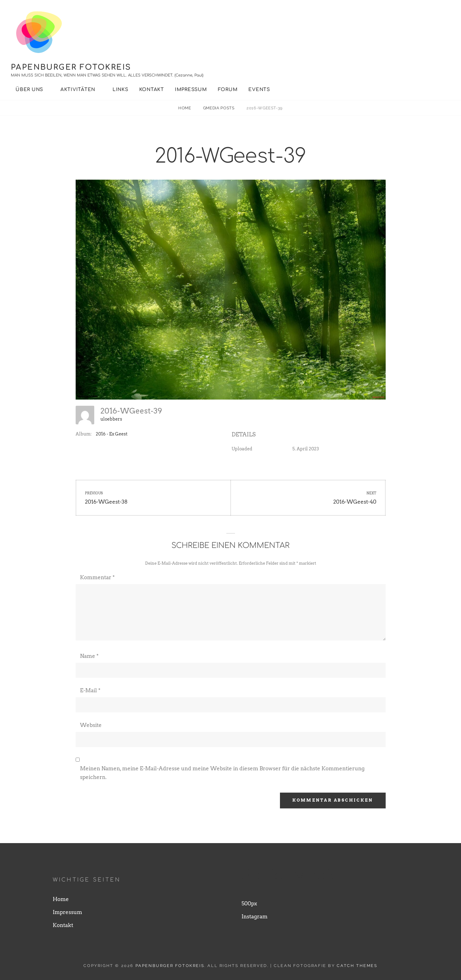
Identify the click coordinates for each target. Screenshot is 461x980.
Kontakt (152, 90)
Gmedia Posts (219, 108)
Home (185, 108)
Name (89, 656)
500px (249, 903)
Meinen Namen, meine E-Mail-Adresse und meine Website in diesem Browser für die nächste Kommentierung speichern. (222, 773)
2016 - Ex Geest (112, 434)
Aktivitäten (78, 90)
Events (259, 90)
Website (91, 725)
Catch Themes (357, 966)
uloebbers (111, 419)
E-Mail (90, 690)
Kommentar (97, 577)
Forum (228, 90)
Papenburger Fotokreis (71, 67)
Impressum (191, 90)
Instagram (255, 917)
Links (120, 90)
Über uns (29, 90)
